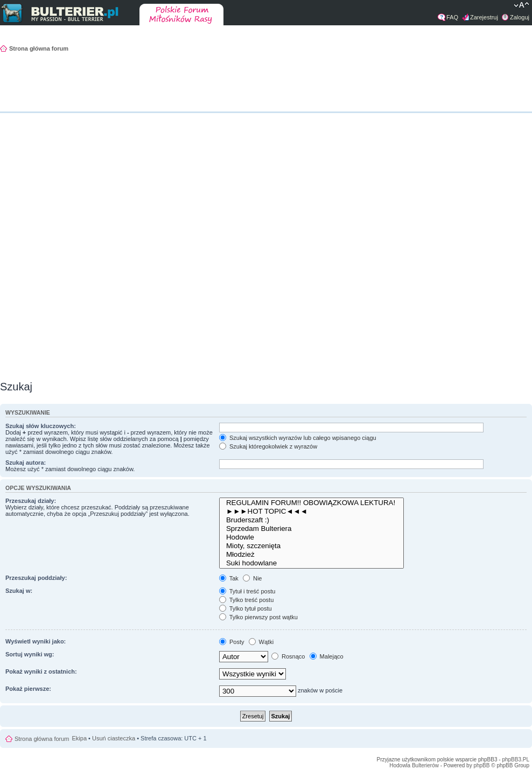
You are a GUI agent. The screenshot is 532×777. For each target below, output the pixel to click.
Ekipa (80, 738)
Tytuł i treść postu (247, 591)
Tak (229, 578)
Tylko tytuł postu (246, 608)
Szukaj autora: (26, 463)
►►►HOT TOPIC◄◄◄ (311, 512)
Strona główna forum (39, 48)
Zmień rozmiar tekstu (521, 6)
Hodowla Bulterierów (414, 765)
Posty (232, 642)
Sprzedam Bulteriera (311, 529)
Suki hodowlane (311, 563)
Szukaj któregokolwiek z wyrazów (268, 446)
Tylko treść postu (246, 600)
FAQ (452, 17)
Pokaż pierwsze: (28, 689)
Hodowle (311, 537)
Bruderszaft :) (311, 520)
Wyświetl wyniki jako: (36, 641)
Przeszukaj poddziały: (36, 578)
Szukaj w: (19, 591)
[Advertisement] (500, 218)
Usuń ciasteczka (114, 738)
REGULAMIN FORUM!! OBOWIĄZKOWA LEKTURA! (311, 503)
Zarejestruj (484, 17)
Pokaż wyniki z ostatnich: (41, 671)
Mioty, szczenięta (311, 546)
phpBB (481, 765)
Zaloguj (520, 17)
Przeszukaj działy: (31, 501)
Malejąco (327, 656)
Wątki (261, 642)
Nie (253, 578)
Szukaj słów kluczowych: (41, 426)
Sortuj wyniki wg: (30, 654)
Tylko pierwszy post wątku (258, 617)
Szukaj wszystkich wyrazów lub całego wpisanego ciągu (298, 438)
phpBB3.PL (516, 759)
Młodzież (311, 555)
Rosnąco (288, 656)
